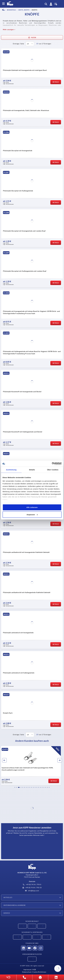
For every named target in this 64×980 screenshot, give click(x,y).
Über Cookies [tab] (53, 470)
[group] (32, 766)
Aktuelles (8, 897)
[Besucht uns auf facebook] (35, 948)
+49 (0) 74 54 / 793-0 (32, 885)
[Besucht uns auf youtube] (29, 948)
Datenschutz (27, 972)
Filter (32, 38)
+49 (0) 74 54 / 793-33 (32, 888)
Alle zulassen (32, 507)
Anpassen (32, 514)
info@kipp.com (32, 891)
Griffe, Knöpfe (24, 10)
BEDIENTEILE (11, 10)
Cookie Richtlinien (39, 972)
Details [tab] (32, 470)
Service (7, 913)
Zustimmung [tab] (11, 470)
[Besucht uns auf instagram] (41, 948)
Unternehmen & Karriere (15, 905)
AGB (34, 970)
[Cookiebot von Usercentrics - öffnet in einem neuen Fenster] (52, 464)
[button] (15, 787)
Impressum (27, 970)
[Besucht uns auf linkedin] (23, 948)
